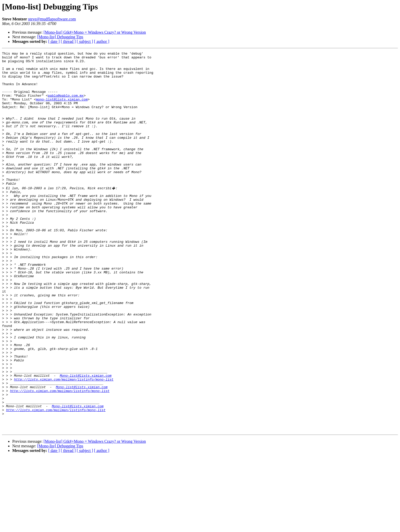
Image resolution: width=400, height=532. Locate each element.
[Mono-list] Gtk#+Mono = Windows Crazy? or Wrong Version (95, 32)
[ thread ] (68, 41)
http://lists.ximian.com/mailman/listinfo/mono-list (64, 444)
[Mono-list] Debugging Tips (60, 37)
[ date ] (54, 41)
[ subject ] (85, 41)
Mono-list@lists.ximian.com (86, 440)
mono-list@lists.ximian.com (62, 109)
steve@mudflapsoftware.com (52, 19)
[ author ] (102, 41)
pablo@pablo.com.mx (66, 105)
